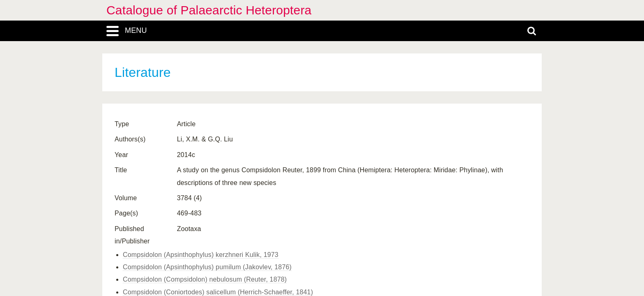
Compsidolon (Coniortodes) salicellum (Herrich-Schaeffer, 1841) (218, 292)
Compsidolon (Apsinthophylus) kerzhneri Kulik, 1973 (201, 255)
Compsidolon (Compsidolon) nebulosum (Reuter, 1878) (205, 279)
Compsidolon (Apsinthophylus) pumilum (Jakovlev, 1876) (207, 267)
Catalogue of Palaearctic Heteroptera (209, 10)
